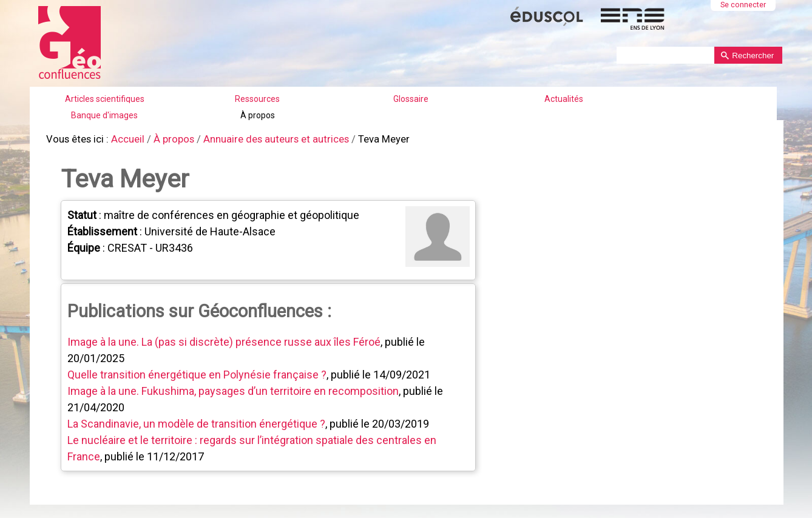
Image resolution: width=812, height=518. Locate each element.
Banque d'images (104, 115)
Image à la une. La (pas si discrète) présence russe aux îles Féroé (223, 339)
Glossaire (411, 99)
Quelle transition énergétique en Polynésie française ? (196, 372)
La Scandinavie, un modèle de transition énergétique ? (195, 421)
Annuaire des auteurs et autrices (264, 139)
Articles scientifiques (105, 99)
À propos (258, 115)
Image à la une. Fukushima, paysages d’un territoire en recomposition (232, 388)
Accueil (123, 139)
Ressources (257, 99)
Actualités (564, 99)
